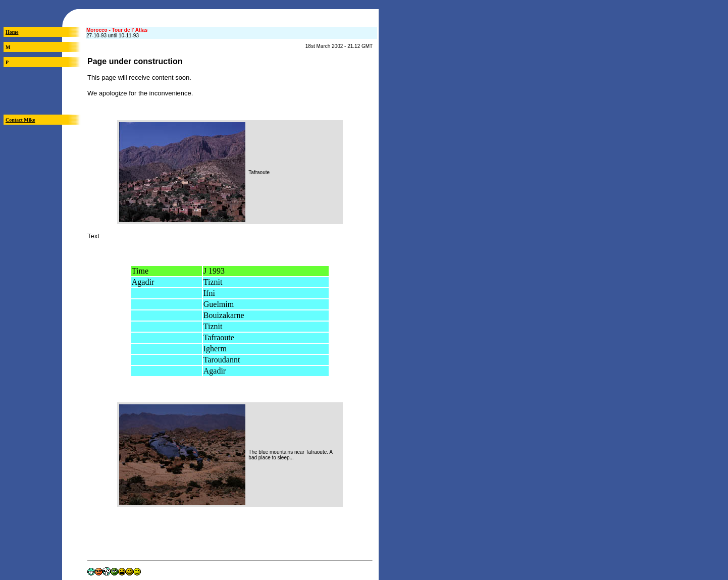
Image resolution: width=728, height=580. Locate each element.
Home (12, 32)
